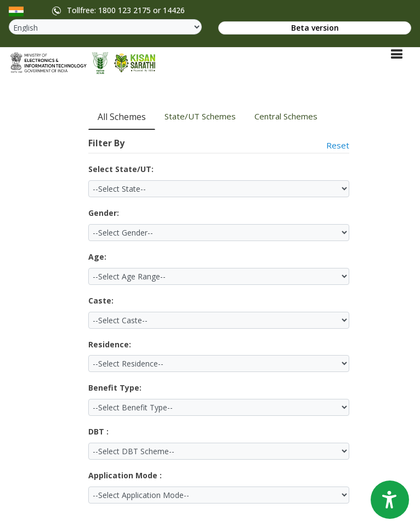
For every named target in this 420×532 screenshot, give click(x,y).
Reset (338, 145)
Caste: (101, 301)
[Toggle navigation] (396, 54)
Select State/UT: (121, 169)
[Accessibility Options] (390, 500)
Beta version (315, 28)
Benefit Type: (115, 388)
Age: (97, 257)
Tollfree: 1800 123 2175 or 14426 (117, 11)
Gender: (104, 213)
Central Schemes (286, 116)
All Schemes (122, 117)
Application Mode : (125, 475)
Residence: (110, 344)
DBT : (98, 431)
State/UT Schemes (200, 116)
